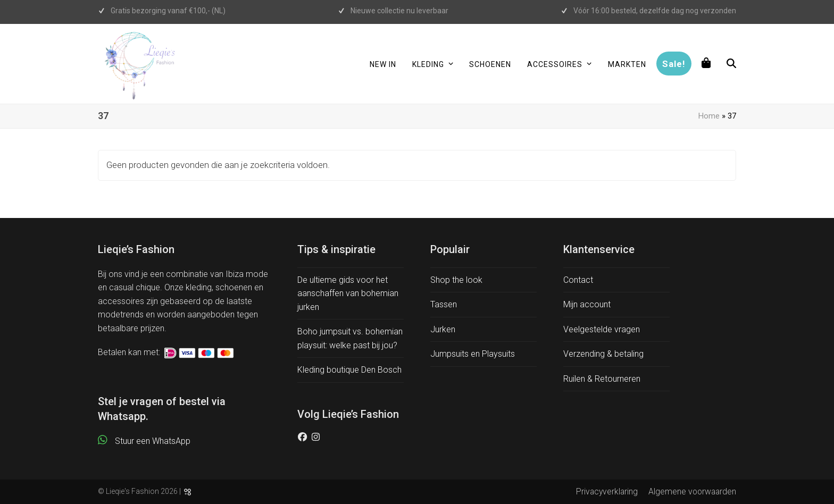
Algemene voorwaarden (692, 492)
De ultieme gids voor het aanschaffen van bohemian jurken (348, 293)
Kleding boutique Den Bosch (349, 370)
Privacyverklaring (607, 492)
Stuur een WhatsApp (153, 441)
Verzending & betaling (603, 354)
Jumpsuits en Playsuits (473, 354)
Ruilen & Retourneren (602, 379)
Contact (578, 280)
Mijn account (587, 304)
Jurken (443, 329)
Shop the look (456, 280)
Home (709, 116)
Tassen (444, 304)
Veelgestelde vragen (602, 329)
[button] (706, 64)
